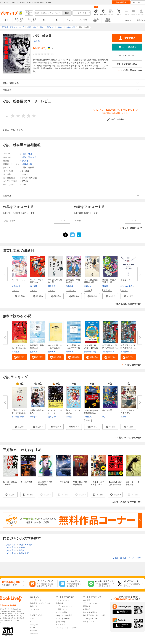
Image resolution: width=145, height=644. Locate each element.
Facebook (34, 634)
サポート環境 (61, 612)
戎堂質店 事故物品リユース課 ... (73, 282)
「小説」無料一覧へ (133, 365)
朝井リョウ (53, 417)
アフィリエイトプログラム (67, 628)
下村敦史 (88, 417)
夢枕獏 (105, 286)
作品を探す (61, 603)
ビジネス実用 (95, 20)
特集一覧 (34, 606)
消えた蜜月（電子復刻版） (133, 483)
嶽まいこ (97, 352)
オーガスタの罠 (62, 482)
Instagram (34, 625)
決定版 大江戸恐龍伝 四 (109, 281)
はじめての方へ (128, 20)
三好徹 (37, 41)
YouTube (34, 631)
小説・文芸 (82, 20)
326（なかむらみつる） (130, 286)
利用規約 (87, 609)
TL (57, 20)
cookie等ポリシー (90, 619)
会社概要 (87, 600)
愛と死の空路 (26, 482)
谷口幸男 (15, 417)
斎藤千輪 (88, 352)
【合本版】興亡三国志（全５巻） (97, 485)
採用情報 (87, 606)
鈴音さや (34, 417)
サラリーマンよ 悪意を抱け (38, 281)
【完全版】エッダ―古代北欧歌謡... (19, 413)
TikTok (33, 628)
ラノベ (70, 20)
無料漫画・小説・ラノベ (40, 603)
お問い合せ (61, 622)
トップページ (35, 600)
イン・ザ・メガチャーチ (55, 412)
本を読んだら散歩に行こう (55, 281)
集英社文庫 (27, 164)
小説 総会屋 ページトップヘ (127, 558)
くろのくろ (116, 352)
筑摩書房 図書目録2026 (37, 347)
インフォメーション (64, 619)
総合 (6, 20)
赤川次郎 (34, 286)
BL (44, 20)
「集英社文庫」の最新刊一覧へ (128, 304)
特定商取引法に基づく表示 (94, 615)
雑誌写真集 (108, 20)
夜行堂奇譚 (107, 410)
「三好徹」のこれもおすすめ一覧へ (126, 502)
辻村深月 (15, 352)
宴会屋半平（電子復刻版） (45, 483)
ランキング (35, 609)
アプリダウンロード (64, 606)
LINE (32, 618)
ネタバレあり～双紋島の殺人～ (91, 412)
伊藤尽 (23, 417)
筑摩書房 (34, 352)
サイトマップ (89, 622)
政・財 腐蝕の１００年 (10, 483)
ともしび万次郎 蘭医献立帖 (92, 281)
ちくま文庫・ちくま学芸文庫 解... (55, 348)
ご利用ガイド (140, 20)
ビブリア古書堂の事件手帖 (127, 412)
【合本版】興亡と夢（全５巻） (115, 483)
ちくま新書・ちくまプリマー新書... (73, 348)
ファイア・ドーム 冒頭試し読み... (19, 348)
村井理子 (52, 286)
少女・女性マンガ (32, 20)
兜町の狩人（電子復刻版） (80, 483)
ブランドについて (90, 603)
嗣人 (104, 417)
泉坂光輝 (106, 352)
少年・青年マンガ (19, 20)
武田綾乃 (70, 417)
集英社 (25, 161)
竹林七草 (70, 286)
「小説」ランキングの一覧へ (129, 438)
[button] (20, 296)
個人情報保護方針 (90, 612)
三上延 (123, 417)
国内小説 (32, 157)
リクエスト (61, 625)
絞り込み (29, 13)
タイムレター (126, 280)
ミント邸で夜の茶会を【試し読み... (91, 348)
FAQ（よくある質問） (65, 615)
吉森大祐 (88, 286)
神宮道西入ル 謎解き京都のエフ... (110, 347)
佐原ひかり (16, 286)
